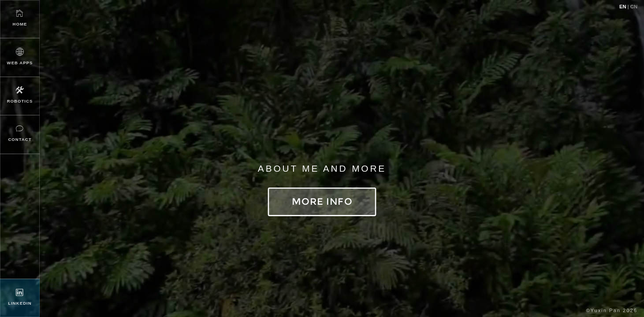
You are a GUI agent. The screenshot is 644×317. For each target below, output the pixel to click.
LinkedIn (20, 297)
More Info (322, 201)
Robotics (20, 94)
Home (20, 17)
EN (623, 7)
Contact (20, 133)
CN (634, 7)
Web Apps (20, 56)
